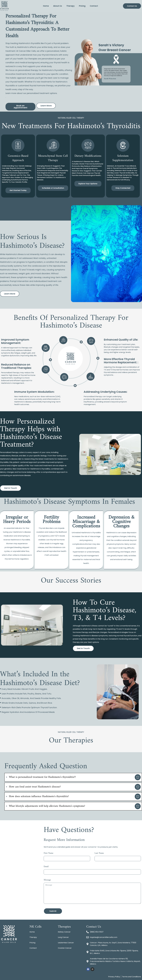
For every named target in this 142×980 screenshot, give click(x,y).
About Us (58, 6)
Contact (94, 6)
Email (46, 867)
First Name (48, 854)
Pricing (82, 6)
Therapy (70, 6)
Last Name (99, 854)
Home (46, 6)
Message (47, 880)
